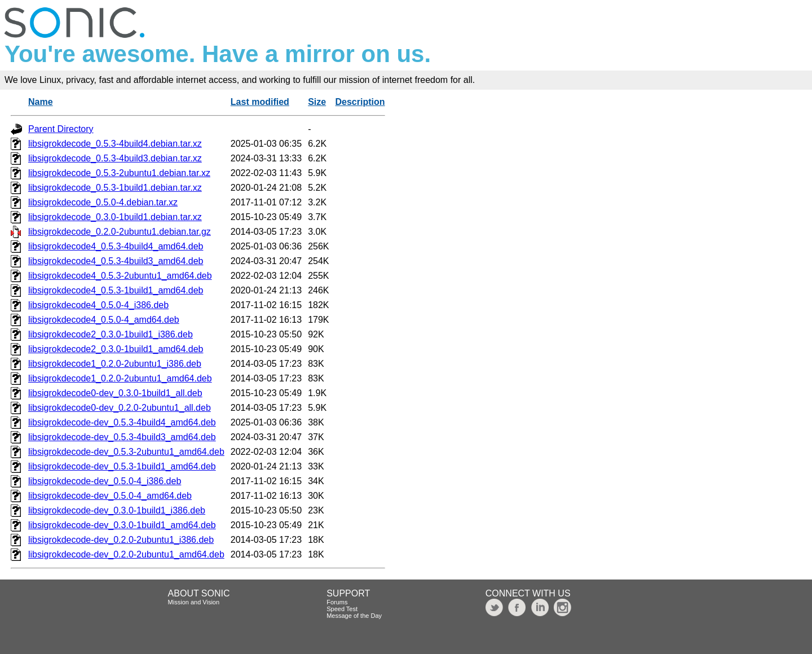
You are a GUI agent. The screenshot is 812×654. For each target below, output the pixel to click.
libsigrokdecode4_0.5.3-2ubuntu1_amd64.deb (120, 276)
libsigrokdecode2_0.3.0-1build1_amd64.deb (116, 349)
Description (360, 102)
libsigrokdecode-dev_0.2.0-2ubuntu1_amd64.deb (126, 554)
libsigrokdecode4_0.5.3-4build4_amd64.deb (116, 246)
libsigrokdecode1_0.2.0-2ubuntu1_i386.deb (115, 364)
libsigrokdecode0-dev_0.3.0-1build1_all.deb (115, 393)
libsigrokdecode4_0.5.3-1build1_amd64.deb (116, 290)
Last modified (260, 102)
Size (317, 102)
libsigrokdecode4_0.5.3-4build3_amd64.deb (116, 261)
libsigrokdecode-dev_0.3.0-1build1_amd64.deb (122, 525)
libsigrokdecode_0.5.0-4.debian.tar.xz (103, 202)
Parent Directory (61, 129)
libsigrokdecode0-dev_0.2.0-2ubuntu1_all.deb (120, 408)
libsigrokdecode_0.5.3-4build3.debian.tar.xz (115, 158)
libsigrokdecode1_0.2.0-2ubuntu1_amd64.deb (120, 378)
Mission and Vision (194, 602)
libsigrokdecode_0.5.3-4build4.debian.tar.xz (115, 144)
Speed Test (342, 609)
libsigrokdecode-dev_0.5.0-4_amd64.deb (110, 496)
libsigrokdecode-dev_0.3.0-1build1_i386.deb (117, 510)
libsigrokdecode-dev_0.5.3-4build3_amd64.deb (122, 437)
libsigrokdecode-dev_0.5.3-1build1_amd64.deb (122, 466)
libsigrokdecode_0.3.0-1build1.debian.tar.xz (115, 217)
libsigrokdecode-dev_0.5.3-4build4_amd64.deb (122, 422)
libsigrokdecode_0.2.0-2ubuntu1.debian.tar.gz (120, 232)
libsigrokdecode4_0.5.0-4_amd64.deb (104, 320)
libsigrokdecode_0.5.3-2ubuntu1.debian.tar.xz (119, 173)
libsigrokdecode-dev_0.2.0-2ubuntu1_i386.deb (121, 540)
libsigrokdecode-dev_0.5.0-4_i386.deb (105, 481)
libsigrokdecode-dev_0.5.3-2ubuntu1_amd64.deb (126, 452)
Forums (337, 602)
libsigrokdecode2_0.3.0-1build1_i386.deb (111, 334)
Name (41, 102)
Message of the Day (354, 616)
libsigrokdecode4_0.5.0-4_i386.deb (98, 305)
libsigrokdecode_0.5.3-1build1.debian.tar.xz (115, 188)
